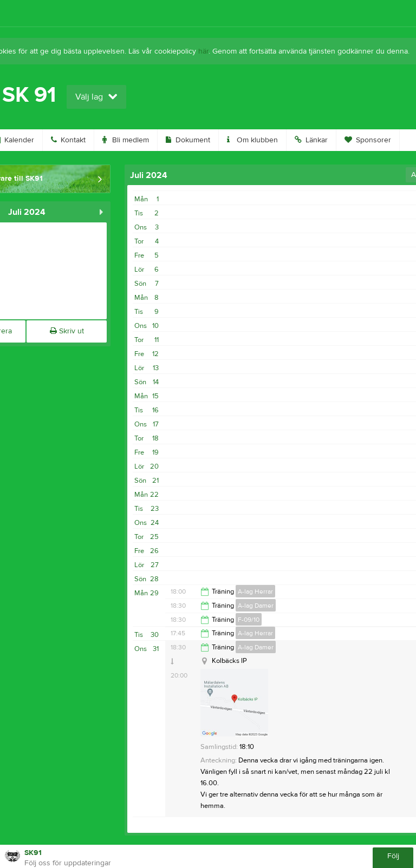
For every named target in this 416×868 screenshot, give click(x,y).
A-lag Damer (256, 606)
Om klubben (252, 140)
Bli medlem (126, 140)
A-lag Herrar (255, 591)
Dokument (188, 140)
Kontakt (68, 140)
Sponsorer (368, 140)
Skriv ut (67, 331)
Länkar (311, 140)
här (203, 51)
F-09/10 (249, 620)
